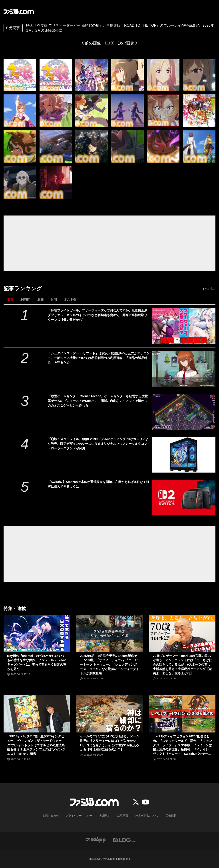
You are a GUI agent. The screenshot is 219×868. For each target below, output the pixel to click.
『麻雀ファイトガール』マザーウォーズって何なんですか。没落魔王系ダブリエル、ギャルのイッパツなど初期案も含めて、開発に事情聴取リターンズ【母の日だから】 (98, 315)
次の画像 (126, 43)
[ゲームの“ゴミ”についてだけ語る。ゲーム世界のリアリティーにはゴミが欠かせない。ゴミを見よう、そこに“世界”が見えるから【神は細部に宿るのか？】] (109, 714)
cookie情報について (147, 816)
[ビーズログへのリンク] (124, 840)
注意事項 (123, 816)
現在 (10, 299)
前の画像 (93, 43)
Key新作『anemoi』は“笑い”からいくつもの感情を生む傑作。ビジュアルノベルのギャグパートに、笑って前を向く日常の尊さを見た (37, 662)
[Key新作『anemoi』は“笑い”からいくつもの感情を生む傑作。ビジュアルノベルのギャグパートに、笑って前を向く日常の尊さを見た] (37, 633)
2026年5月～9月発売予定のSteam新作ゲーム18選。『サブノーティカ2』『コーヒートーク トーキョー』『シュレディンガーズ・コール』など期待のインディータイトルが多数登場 (109, 664)
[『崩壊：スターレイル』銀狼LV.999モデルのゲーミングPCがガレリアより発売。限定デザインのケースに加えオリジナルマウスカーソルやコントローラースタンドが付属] (184, 455)
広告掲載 (171, 816)
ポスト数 (70, 299)
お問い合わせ (51, 816)
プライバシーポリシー (79, 816)
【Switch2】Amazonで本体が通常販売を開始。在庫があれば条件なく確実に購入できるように (99, 484)
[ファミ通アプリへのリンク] (96, 840)
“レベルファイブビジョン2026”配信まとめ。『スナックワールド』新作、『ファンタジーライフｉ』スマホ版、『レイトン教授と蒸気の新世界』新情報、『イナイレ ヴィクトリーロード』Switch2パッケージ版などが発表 (182, 745)
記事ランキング (23, 288)
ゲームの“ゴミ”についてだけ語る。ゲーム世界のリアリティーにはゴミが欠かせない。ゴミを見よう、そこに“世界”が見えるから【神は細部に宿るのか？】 (109, 743)
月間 (54, 299)
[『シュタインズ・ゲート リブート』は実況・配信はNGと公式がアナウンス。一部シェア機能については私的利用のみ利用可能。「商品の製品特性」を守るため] (184, 369)
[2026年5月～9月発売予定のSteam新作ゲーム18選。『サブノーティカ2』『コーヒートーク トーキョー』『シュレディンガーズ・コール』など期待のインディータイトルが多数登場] (109, 633)
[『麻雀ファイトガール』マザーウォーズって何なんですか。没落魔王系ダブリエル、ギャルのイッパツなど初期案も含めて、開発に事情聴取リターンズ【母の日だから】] (184, 326)
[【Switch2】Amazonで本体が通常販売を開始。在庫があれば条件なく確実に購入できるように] (184, 498)
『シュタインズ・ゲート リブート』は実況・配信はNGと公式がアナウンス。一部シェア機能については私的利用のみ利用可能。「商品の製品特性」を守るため (99, 358)
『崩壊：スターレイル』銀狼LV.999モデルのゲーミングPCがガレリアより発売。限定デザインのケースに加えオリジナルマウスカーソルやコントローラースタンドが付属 (98, 444)
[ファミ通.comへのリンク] (19, 12)
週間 (40, 299)
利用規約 (105, 816)
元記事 (12, 28)
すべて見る (209, 289)
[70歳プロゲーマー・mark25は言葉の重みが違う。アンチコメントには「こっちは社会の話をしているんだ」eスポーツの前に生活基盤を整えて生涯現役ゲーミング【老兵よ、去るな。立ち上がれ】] (182, 633)
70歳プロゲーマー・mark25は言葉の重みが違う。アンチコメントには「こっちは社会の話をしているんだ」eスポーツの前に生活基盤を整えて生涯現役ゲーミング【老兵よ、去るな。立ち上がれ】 (182, 664)
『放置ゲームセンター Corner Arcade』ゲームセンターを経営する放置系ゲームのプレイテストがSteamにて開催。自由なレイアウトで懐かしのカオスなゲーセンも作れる (98, 401)
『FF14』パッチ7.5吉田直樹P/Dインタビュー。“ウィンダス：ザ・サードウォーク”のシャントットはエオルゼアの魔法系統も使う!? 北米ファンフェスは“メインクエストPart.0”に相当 (36, 745)
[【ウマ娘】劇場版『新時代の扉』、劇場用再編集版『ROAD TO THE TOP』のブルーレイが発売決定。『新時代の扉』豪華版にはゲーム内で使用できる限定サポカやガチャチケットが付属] (20, 75)
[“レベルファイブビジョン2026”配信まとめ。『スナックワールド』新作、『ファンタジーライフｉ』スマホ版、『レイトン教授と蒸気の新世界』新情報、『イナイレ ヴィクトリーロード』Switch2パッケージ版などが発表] (182, 714)
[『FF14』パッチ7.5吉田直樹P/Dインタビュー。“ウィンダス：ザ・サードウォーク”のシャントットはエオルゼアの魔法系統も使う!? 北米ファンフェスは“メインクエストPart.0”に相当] (37, 714)
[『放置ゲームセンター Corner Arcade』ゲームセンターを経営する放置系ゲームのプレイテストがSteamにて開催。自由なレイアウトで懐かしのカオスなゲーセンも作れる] (184, 412)
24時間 (25, 299)
